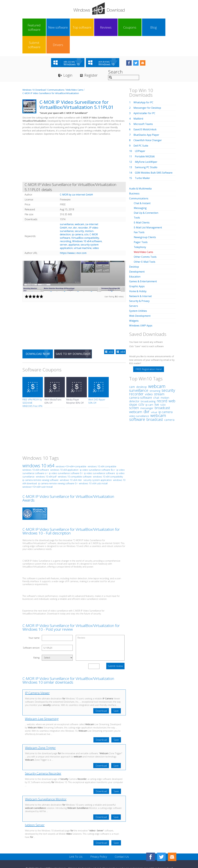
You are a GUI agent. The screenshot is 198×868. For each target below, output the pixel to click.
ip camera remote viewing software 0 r (58, 466)
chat (156, 377)
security (79, 214)
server (64, 227)
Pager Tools (141, 223)
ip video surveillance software (99, 456)
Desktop (134, 247)
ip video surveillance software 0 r (66, 456)
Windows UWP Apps (141, 305)
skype (133, 384)
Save (116, 694)
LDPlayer (140, 134)
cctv (86, 217)
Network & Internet (141, 276)
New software (51, 27)
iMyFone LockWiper (146, 145)
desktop (142, 366)
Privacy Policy (99, 839)
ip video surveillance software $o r (97, 453)
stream (159, 373)
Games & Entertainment (143, 262)
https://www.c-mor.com (73, 236)
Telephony (140, 228)
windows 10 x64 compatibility (108, 459)
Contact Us (122, 839)
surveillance (67, 207)
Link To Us (76, 839)
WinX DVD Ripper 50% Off (97, 384)
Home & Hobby (138, 271)
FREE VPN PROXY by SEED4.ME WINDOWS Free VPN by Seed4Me (32, 387)
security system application (98, 463)
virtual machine (83, 231)
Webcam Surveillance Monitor (46, 782)
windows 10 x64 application (64, 452)
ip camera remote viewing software (40, 463)
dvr (75, 210)
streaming (155, 370)
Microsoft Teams (143, 107)
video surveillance (139, 395)
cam (132, 366)
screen (134, 387)
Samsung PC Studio (146, 150)
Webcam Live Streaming (42, 701)
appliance (74, 227)
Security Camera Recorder (43, 756)
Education (135, 257)
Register (91, 58)
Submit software (147, 27)
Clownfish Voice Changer (148, 123)
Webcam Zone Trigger (40, 730)
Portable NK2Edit (145, 139)
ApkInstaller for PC (144, 96)
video (96, 231)
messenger (147, 387)
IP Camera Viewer (37, 676)
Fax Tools (139, 214)
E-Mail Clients (142, 204)
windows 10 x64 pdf (46, 459)
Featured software (32, 27)
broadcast (155, 398)
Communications (56, 73)
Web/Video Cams (75, 73)
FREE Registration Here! (149, 348)
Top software (70, 27)
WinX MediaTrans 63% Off (53, 384)
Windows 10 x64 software (87, 224)
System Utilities (138, 290)
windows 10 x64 (38, 448)
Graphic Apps (137, 267)
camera (169, 399)
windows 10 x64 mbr (71, 463)
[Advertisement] (74, 142)
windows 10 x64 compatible (102, 449)
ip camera (77, 217)
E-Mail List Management (148, 209)
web (172, 380)
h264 (163, 384)
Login (68, 58)
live (157, 384)
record (162, 380)
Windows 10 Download (34, 73)
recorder (83, 210)
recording (66, 224)
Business (134, 176)
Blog (127, 27)
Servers (134, 286)
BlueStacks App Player (146, 118)
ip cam (149, 384)
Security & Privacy (139, 281)
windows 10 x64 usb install (93, 466)
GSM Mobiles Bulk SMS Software (154, 155)
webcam (79, 207)
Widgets (134, 300)
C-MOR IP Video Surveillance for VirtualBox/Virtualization (51, 76)
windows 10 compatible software (75, 459)
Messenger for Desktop (147, 90)
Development (137, 252)
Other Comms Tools (145, 238)
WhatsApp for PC (143, 85)
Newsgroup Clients (145, 219)
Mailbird (138, 101)
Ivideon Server (35, 808)
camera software (141, 377)
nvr (70, 210)
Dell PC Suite (141, 128)
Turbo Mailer (143, 161)
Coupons (108, 27)
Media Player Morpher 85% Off (75, 384)
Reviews (89, 27)
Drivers (166, 27)
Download (101, 694)
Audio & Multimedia (140, 171)
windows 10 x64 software (36, 452)
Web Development (140, 295)
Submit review (115, 649)
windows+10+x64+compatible (71, 449)
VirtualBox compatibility (85, 221)
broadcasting (148, 380)
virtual (154, 391)
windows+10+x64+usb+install (38, 470)
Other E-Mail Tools (145, 243)
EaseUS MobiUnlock (145, 112)
